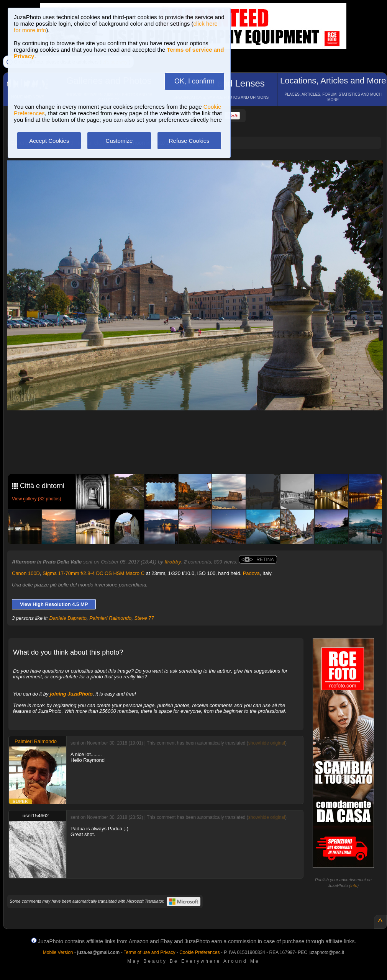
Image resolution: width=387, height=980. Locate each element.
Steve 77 (144, 618)
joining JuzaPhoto (71, 694)
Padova (251, 573)
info (354, 885)
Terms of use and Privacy (150, 952)
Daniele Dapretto (68, 618)
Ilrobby (173, 562)
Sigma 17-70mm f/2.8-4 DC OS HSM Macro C (93, 573)
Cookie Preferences (199, 952)
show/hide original (267, 743)
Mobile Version (58, 952)
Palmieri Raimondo (110, 618)
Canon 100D (26, 573)
